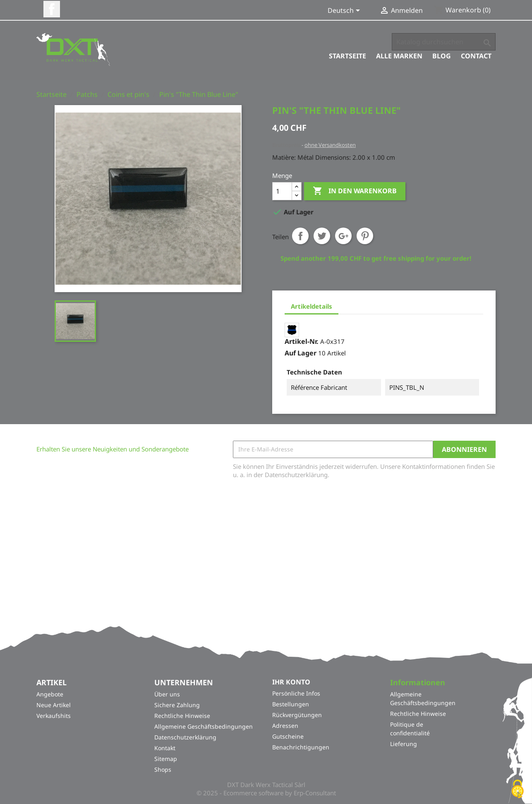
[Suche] (444, 42)
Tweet (322, 236)
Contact (476, 56)
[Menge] (282, 191)
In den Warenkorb (355, 191)
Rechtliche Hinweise (182, 716)
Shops (163, 770)
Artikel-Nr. (302, 341)
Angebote (50, 695)
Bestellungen (291, 704)
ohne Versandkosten (330, 145)
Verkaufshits (54, 716)
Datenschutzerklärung (185, 738)
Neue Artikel (54, 705)
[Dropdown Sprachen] (345, 11)
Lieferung (404, 744)
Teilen (300, 236)
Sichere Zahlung (177, 705)
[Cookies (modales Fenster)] (518, 790)
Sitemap (166, 759)
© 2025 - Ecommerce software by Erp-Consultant (266, 793)
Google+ (343, 236)
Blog (442, 56)
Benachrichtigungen (301, 747)
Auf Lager (301, 353)
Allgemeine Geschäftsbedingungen (204, 727)
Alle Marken (399, 56)
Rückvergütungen (297, 715)
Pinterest (365, 236)
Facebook (52, 9)
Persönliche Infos (296, 693)
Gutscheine (288, 736)
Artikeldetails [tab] (312, 306)
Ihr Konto (291, 682)
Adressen (285, 726)
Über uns (167, 695)
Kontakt (165, 748)
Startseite (347, 56)
